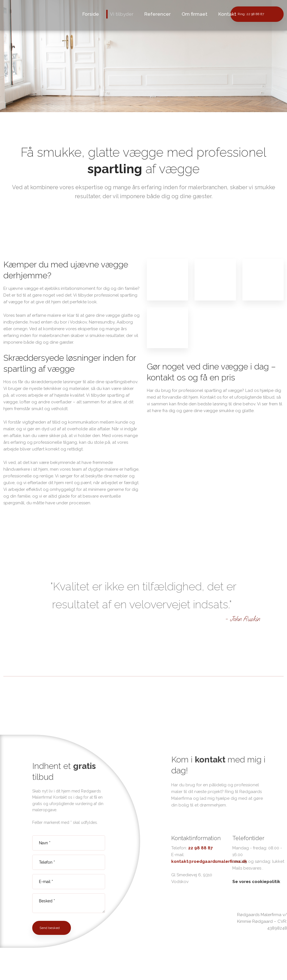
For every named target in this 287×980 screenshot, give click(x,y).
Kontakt (227, 14)
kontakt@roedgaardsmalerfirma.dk (209, 861)
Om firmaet (195, 14)
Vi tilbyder (122, 14)
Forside (91, 14)
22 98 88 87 (200, 848)
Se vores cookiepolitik (256, 882)
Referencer (158, 14)
